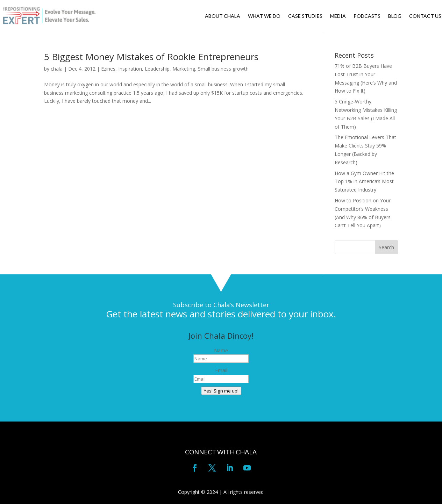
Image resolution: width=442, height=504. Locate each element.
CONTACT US (425, 16)
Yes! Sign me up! (221, 391)
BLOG (395, 16)
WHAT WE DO (264, 16)
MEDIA (338, 16)
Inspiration (130, 69)
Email (221, 370)
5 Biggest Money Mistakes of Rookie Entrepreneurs (151, 57)
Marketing (184, 69)
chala (57, 69)
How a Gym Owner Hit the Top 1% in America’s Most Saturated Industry (364, 182)
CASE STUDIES (305, 16)
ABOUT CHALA (223, 16)
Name (221, 350)
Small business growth (223, 69)
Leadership (157, 69)
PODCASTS (367, 16)
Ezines (108, 69)
